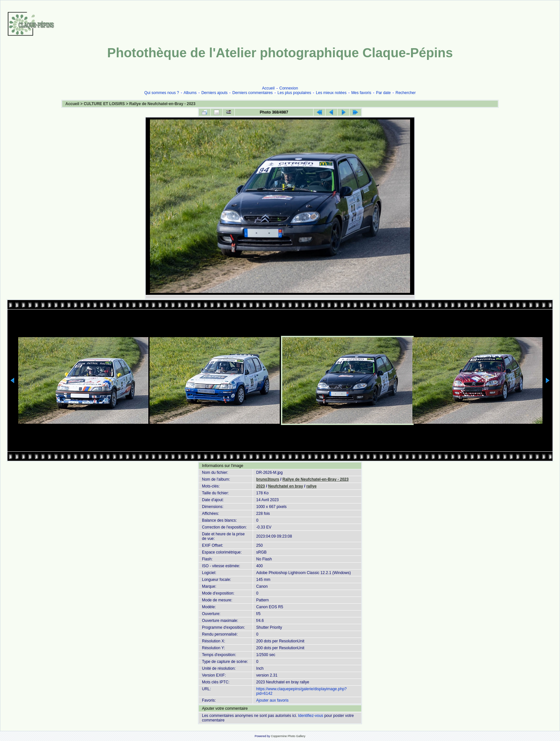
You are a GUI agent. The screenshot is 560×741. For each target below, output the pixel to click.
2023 (261, 486)
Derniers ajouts (214, 93)
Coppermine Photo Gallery (288, 736)
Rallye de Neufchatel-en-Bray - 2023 (162, 104)
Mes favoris (361, 93)
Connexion (289, 88)
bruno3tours (268, 479)
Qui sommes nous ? (162, 93)
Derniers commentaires (253, 93)
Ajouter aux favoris (272, 700)
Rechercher (406, 93)
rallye (311, 486)
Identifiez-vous (310, 716)
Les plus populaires (294, 93)
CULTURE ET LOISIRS (104, 104)
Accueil (268, 88)
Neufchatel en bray (286, 486)
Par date (383, 93)
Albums (190, 93)
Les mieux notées (331, 93)
